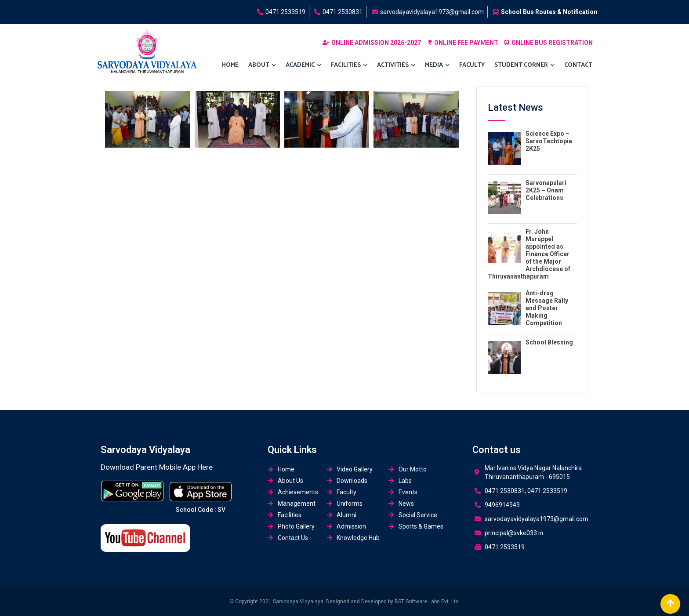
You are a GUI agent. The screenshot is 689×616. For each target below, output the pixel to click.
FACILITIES (349, 65)
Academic (303, 65)
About (262, 65)
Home (230, 65)
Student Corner (524, 65)
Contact (578, 65)
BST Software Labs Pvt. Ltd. (427, 602)
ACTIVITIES (396, 65)
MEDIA (437, 65)
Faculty (472, 65)
